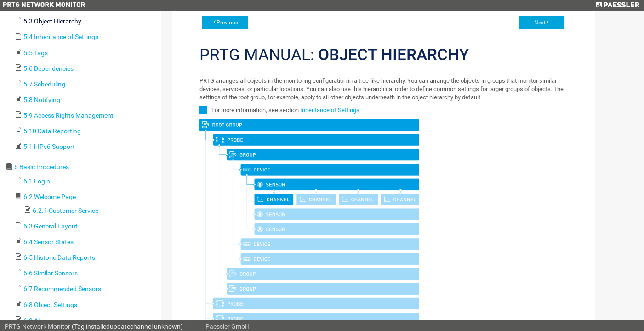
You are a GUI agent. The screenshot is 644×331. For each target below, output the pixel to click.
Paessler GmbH (228, 326)
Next (540, 23)
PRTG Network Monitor (37, 326)
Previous (227, 23)
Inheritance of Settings (330, 110)
